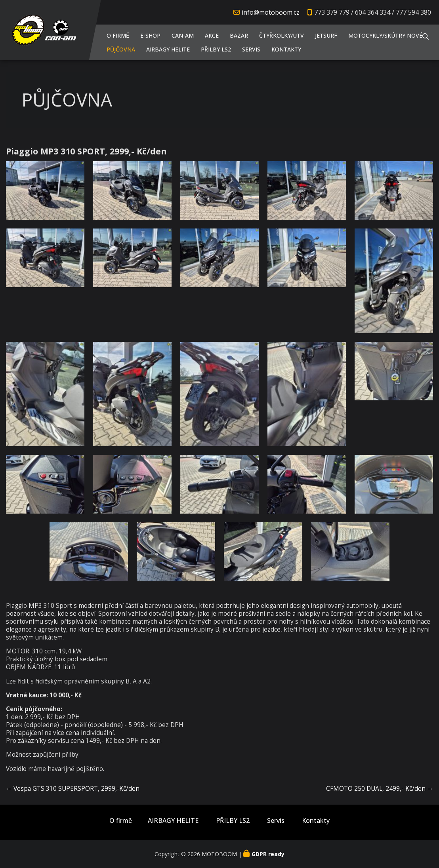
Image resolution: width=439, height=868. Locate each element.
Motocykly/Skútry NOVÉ (385, 35)
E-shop (150, 35)
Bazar (239, 35)
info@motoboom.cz (271, 12)
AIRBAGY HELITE (168, 49)
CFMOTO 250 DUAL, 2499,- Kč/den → (380, 789)
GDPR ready (268, 854)
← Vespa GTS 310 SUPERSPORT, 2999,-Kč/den (73, 789)
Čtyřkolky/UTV (282, 35)
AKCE (212, 35)
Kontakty (286, 49)
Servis (251, 49)
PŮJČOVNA (121, 49)
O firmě (118, 35)
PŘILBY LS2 (216, 49)
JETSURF (326, 35)
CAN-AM (183, 35)
